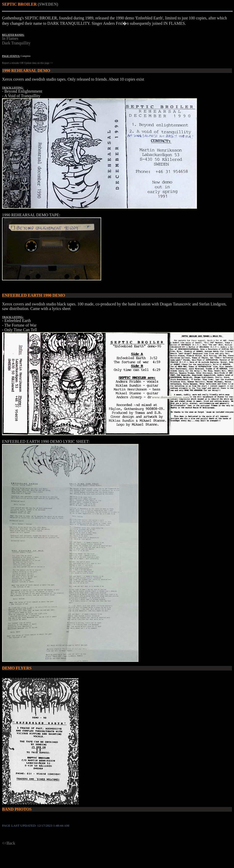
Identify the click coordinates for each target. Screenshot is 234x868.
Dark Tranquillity (16, 43)
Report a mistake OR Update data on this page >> (27, 63)
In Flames (10, 38)
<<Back (9, 843)
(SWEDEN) (48, 4)
